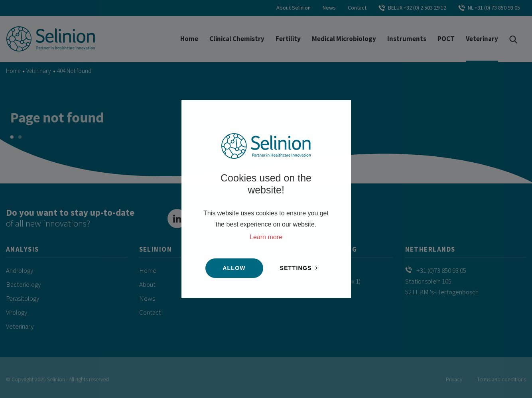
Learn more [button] (266, 237)
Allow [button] (234, 268)
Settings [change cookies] (296, 268)
